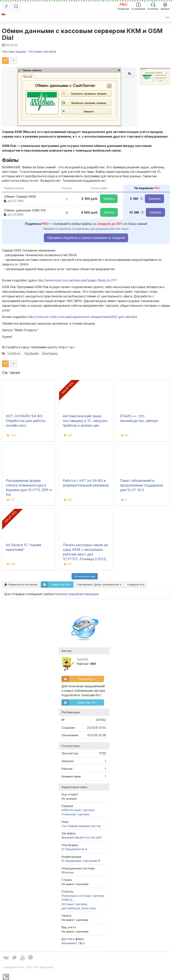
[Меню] (6, 6)
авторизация (89, 594)
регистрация (69, 594)
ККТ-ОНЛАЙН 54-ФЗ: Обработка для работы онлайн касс (26, 421)
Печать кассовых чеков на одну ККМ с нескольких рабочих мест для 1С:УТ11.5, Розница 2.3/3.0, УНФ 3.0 (85, 554)
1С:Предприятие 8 (74, 849)
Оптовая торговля (82, 810)
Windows (68, 872)
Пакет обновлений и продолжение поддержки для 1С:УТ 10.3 (141, 485)
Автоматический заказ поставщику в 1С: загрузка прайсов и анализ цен (85, 421)
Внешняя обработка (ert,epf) (82, 837)
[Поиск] (16, 6)
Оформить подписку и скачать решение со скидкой (86, 238)
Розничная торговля (75, 814)
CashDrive (14, 354)
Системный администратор (81, 826)
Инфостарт (67, 347)
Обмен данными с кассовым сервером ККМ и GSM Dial (82, 34)
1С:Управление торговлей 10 (81, 861)
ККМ (65, 810)
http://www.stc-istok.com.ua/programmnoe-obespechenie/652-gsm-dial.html (82, 317)
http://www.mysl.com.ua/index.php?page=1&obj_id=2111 (77, 280)
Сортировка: (99, 584)
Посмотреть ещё (85, 576)
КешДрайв (31, 354)
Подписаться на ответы (21, 584)
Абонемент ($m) (73, 943)
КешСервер (50, 354)
